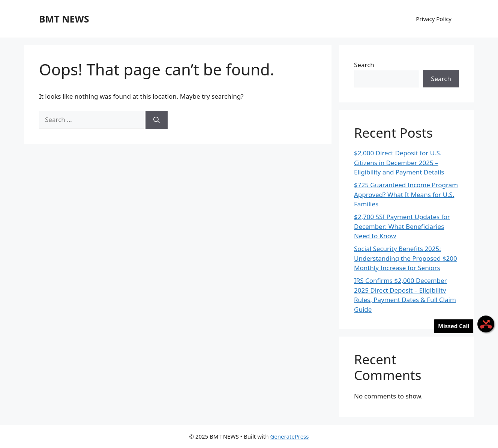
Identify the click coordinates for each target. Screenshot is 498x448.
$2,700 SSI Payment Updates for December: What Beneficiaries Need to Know (402, 226)
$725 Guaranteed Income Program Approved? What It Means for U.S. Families (406, 194)
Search (364, 65)
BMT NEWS (64, 19)
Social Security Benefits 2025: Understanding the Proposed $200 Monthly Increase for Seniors (406, 258)
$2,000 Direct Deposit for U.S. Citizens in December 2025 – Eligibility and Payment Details (399, 162)
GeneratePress (289, 436)
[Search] (157, 120)
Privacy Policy (434, 19)
